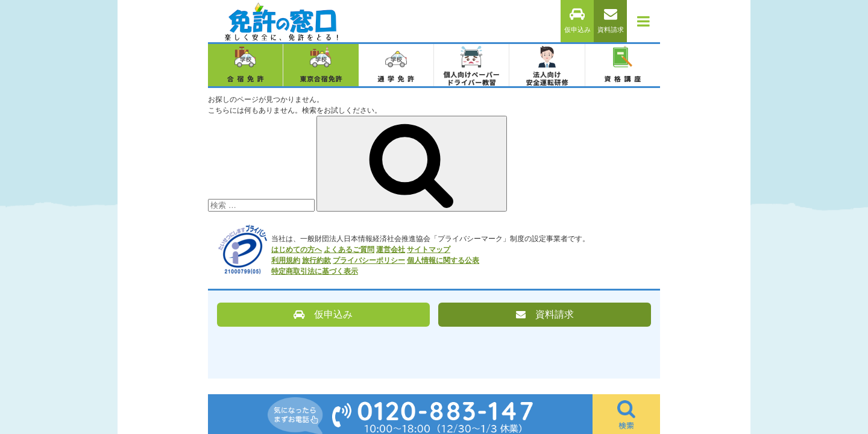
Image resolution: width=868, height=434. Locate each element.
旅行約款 (316, 260)
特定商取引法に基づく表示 (315, 271)
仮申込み (577, 21)
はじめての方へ (297, 250)
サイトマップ (429, 250)
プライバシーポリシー (369, 260)
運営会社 (391, 250)
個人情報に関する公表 (443, 260)
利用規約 (286, 260)
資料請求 (611, 21)
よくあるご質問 (349, 250)
